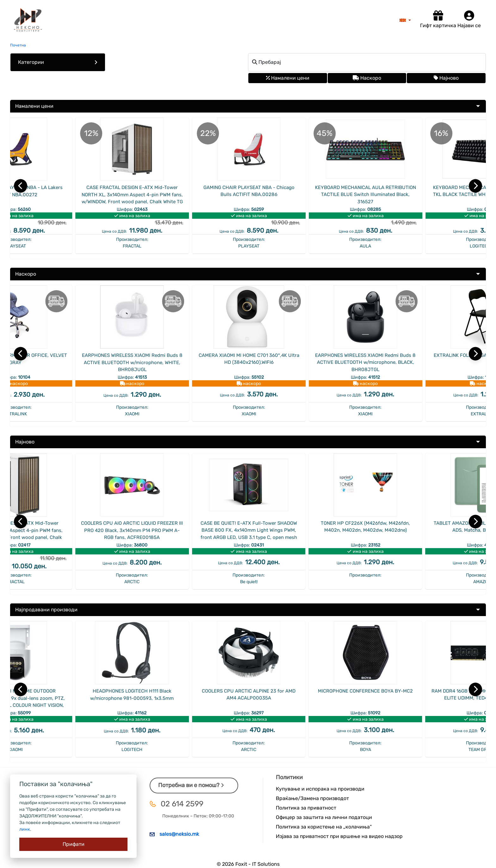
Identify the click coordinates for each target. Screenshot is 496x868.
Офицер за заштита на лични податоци (324, 817)
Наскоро (367, 78)
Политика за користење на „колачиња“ (324, 827)
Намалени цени (288, 78)
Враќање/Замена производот (312, 798)
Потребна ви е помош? (191, 785)
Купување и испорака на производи (320, 789)
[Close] (73, 844)
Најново (446, 78)
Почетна (18, 45)
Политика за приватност (306, 808)
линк (25, 829)
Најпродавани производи (46, 610)
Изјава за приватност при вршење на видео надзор (339, 836)
